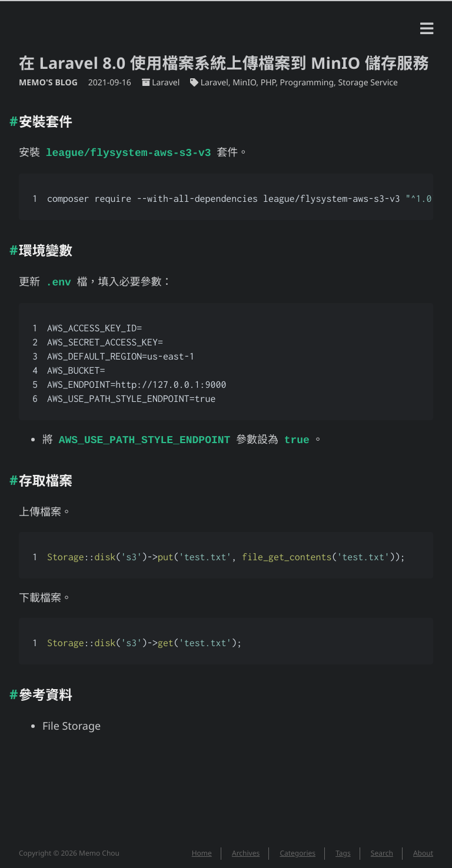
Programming (307, 83)
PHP (268, 83)
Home (202, 849)
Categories (298, 849)
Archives (246, 849)
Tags (343, 849)
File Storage (72, 723)
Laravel (166, 83)
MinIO (244, 83)
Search (382, 849)
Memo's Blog (49, 83)
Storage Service (368, 83)
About (423, 849)
